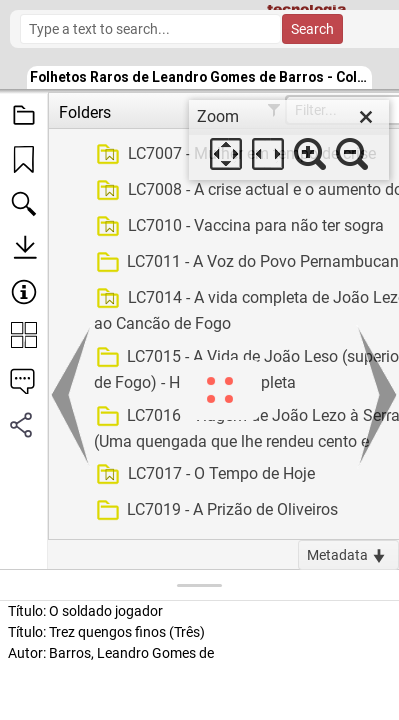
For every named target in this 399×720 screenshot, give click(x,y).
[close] (366, 117)
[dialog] (289, 140)
